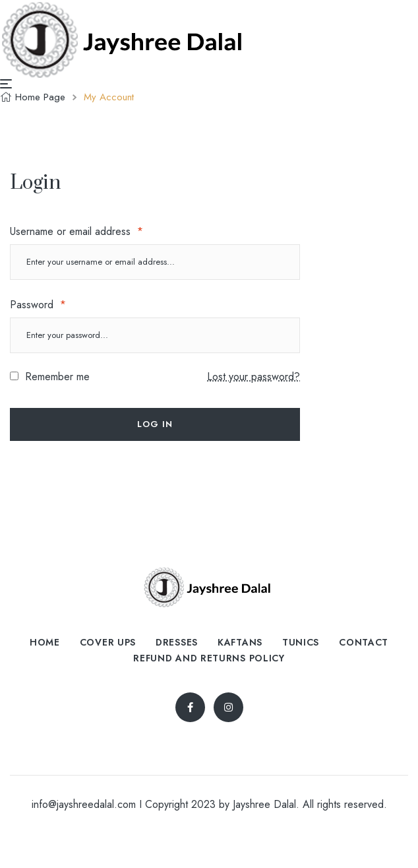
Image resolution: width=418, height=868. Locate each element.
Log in (155, 424)
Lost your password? (254, 377)
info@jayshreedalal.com (84, 804)
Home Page (40, 97)
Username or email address (76, 231)
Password (38, 305)
